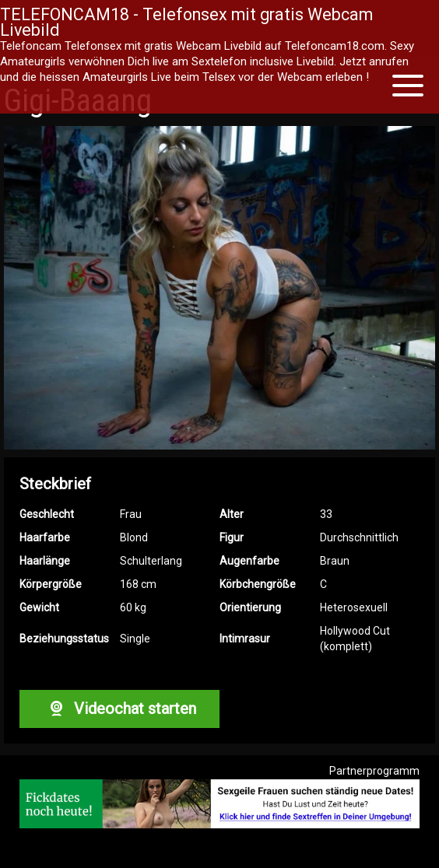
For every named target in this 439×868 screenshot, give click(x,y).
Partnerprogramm (374, 771)
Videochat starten (119, 709)
